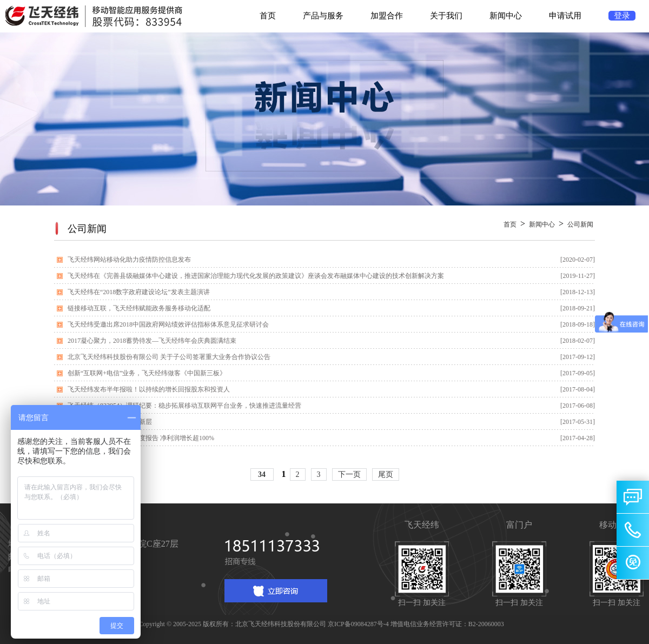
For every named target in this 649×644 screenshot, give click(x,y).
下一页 (349, 474)
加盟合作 (387, 16)
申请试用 (565, 16)
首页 (268, 16)
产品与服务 (323, 16)
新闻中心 (506, 16)
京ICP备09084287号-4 (358, 624)
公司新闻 (580, 224)
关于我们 (446, 16)
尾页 (386, 474)
